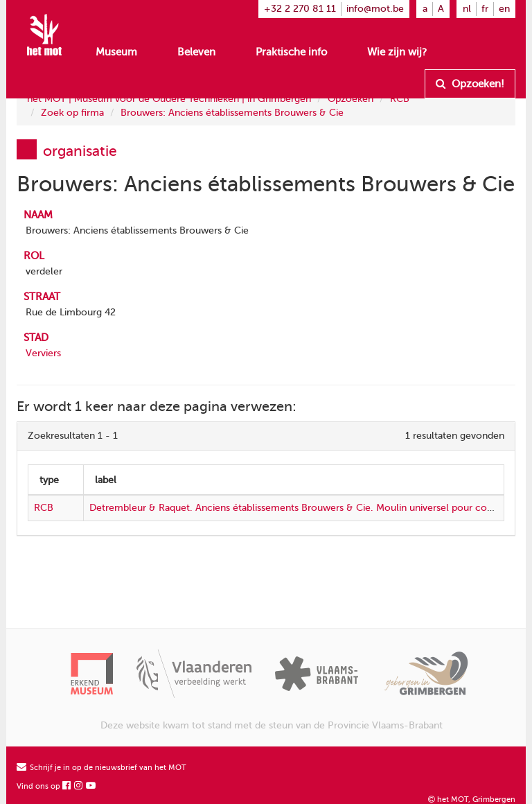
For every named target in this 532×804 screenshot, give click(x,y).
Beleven (196, 52)
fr (485, 9)
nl (467, 9)
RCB (400, 99)
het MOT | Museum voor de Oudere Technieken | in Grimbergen (169, 99)
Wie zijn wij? (397, 52)
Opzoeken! (470, 84)
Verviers (43, 353)
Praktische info (291, 52)
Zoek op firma (72, 113)
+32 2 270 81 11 (300, 9)
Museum (116, 52)
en (504, 9)
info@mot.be (375, 9)
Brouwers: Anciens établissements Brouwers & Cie (232, 113)
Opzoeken (351, 99)
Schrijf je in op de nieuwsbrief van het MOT (101, 768)
